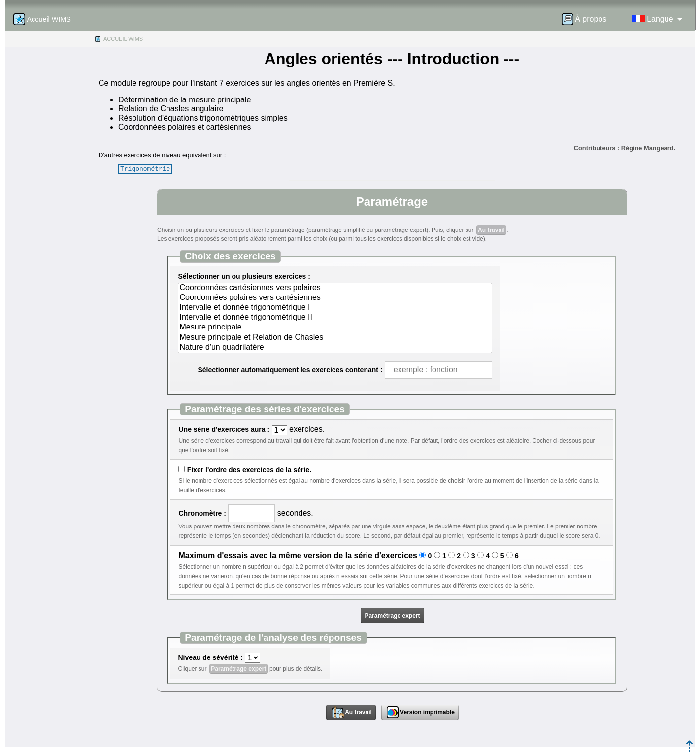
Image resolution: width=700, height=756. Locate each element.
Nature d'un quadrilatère (335, 348)
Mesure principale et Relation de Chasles (335, 338)
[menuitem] (587, 19)
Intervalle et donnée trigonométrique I (335, 308)
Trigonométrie (145, 169)
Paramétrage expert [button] (392, 616)
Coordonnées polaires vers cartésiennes (335, 298)
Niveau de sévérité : (210, 657)
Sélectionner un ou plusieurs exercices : (244, 276)
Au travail (491, 230)
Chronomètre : (202, 513)
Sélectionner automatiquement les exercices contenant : (290, 370)
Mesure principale (335, 328)
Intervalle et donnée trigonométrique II (335, 318)
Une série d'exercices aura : (224, 429)
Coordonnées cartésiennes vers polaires (335, 288)
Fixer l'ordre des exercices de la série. (249, 470)
